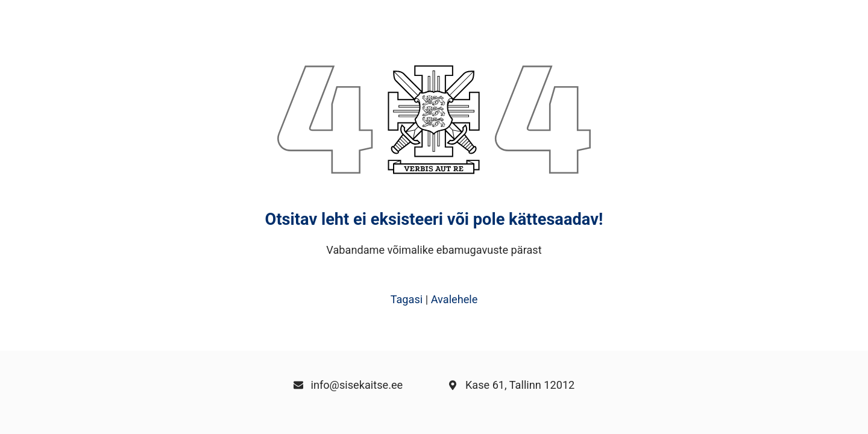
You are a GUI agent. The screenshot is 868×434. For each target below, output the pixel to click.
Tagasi (407, 299)
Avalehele (454, 299)
